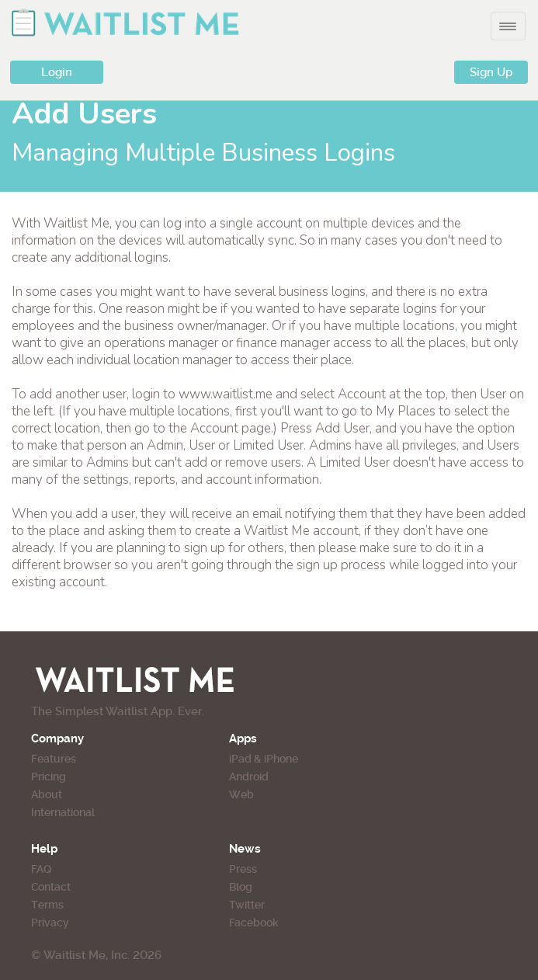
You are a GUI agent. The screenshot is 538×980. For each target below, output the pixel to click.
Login (57, 72)
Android (249, 777)
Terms (47, 905)
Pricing (49, 777)
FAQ (41, 869)
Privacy (50, 923)
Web (241, 794)
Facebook (254, 923)
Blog (241, 887)
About (47, 794)
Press (243, 869)
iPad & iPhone (264, 759)
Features (54, 759)
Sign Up (491, 72)
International (63, 812)
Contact (51, 887)
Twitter (247, 905)
